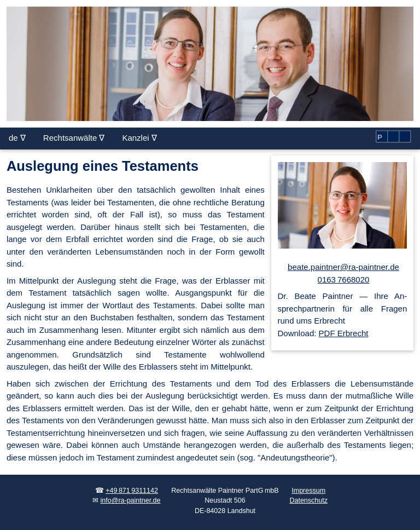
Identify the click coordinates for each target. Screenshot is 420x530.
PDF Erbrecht (344, 333)
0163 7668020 (344, 280)
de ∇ (17, 138)
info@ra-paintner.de (131, 500)
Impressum (308, 491)
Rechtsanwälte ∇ (74, 138)
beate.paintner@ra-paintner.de (343, 267)
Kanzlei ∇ (139, 138)
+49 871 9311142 (132, 491)
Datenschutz (308, 500)
